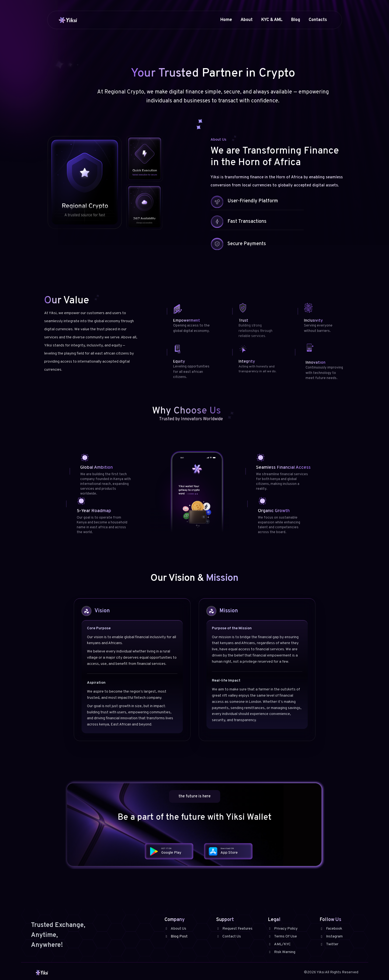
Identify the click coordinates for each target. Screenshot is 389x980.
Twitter (329, 944)
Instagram (331, 936)
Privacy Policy (283, 929)
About (246, 20)
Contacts (318, 20)
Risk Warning (282, 952)
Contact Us (229, 936)
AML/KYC (279, 944)
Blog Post (176, 936)
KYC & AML (272, 20)
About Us (175, 929)
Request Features (234, 929)
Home (226, 20)
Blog (295, 20)
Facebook (331, 929)
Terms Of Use (282, 936)
